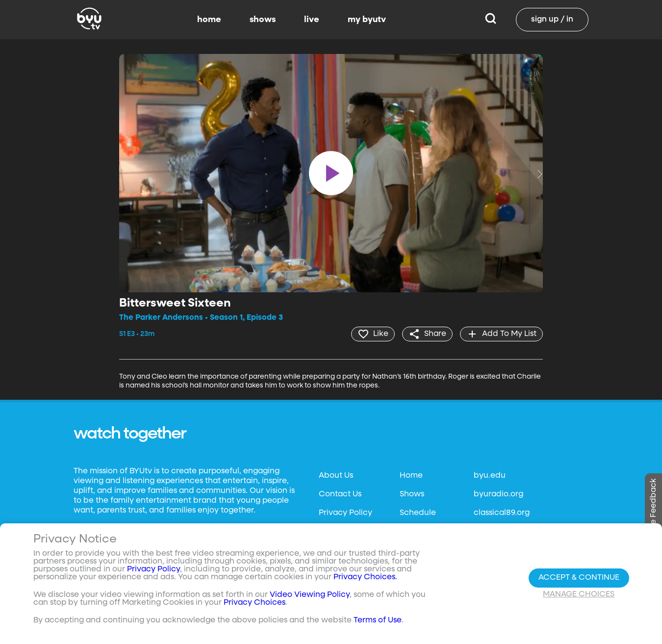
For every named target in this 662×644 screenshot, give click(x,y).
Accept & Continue (579, 578)
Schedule (418, 513)
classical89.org (502, 513)
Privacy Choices (255, 603)
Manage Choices (579, 594)
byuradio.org (498, 494)
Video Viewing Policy (310, 595)
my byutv (367, 20)
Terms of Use (378, 620)
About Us (336, 476)
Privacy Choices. (365, 577)
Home (411, 476)
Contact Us (340, 494)
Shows (412, 494)
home (209, 20)
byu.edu (490, 476)
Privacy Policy (345, 513)
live (312, 20)
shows (263, 20)
